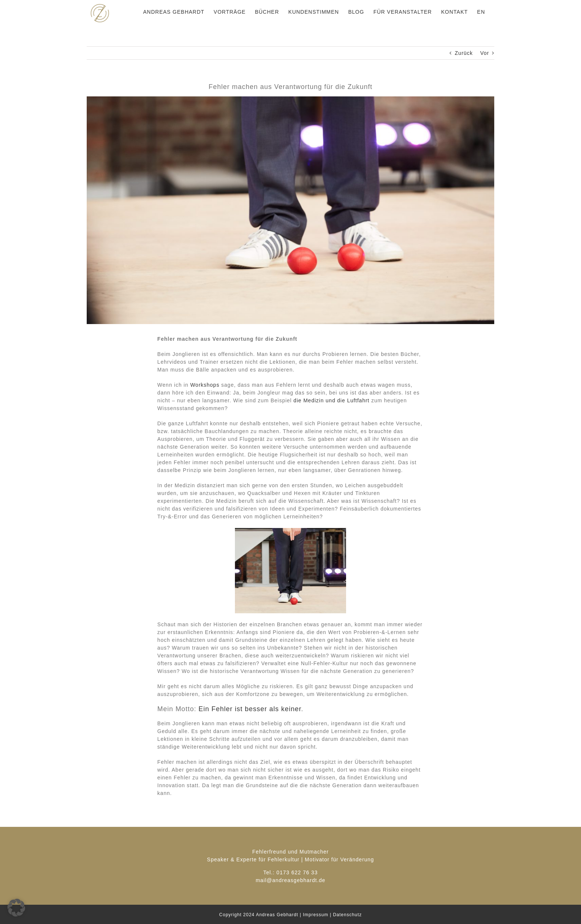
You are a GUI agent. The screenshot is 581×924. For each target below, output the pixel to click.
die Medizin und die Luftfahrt (331, 400)
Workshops (205, 385)
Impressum (316, 915)
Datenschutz (348, 915)
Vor (485, 53)
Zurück (464, 53)
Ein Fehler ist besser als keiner (250, 709)
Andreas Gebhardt (277, 915)
